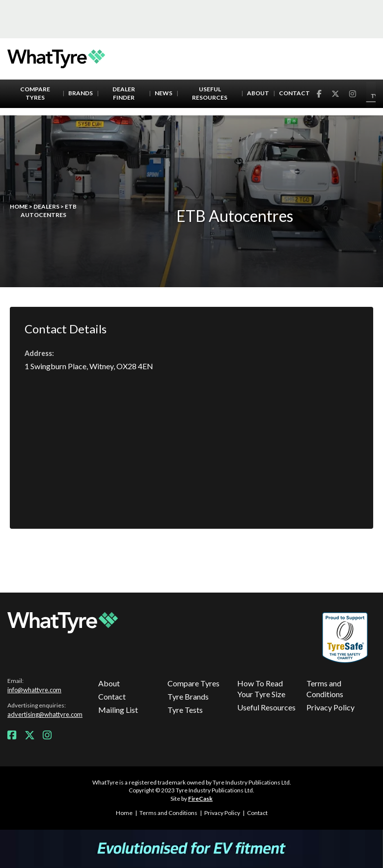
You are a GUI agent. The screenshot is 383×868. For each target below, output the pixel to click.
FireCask (200, 799)
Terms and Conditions (325, 689)
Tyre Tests (185, 710)
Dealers (46, 206)
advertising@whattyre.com (45, 714)
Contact (294, 93)
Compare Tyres (35, 93)
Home (19, 206)
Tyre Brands (188, 696)
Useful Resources (210, 93)
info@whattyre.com (34, 690)
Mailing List (118, 710)
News (164, 93)
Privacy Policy (330, 707)
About (258, 93)
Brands (81, 93)
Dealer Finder (124, 93)
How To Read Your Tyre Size (261, 689)
